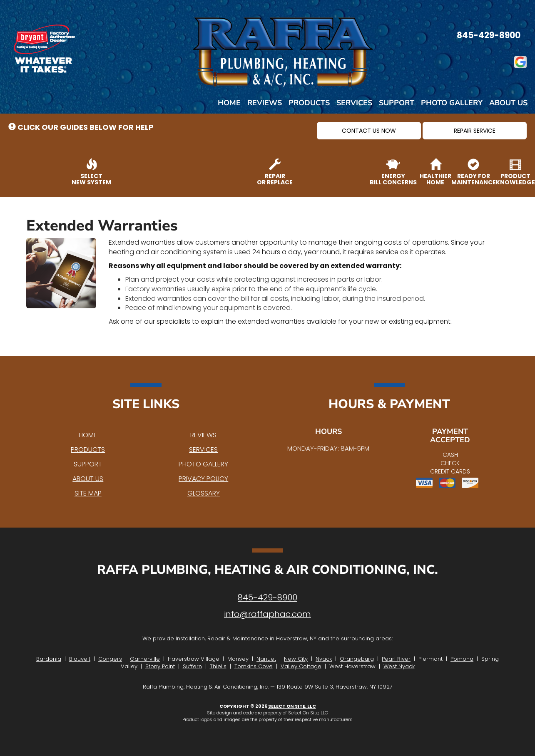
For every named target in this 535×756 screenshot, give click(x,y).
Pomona (462, 659)
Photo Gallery (452, 103)
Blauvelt (80, 659)
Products (309, 103)
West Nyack (399, 666)
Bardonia (49, 659)
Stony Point (160, 666)
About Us (508, 103)
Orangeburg (357, 659)
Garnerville (145, 659)
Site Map (88, 493)
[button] (369, 131)
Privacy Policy (203, 479)
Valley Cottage (301, 666)
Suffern (192, 666)
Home (229, 103)
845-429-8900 (267, 597)
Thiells (218, 666)
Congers (110, 659)
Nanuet (266, 659)
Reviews (265, 103)
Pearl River (396, 659)
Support (397, 103)
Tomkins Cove (254, 666)
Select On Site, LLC (292, 706)
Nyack (324, 659)
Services (354, 103)
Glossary (204, 493)
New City (296, 659)
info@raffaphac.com (267, 614)
